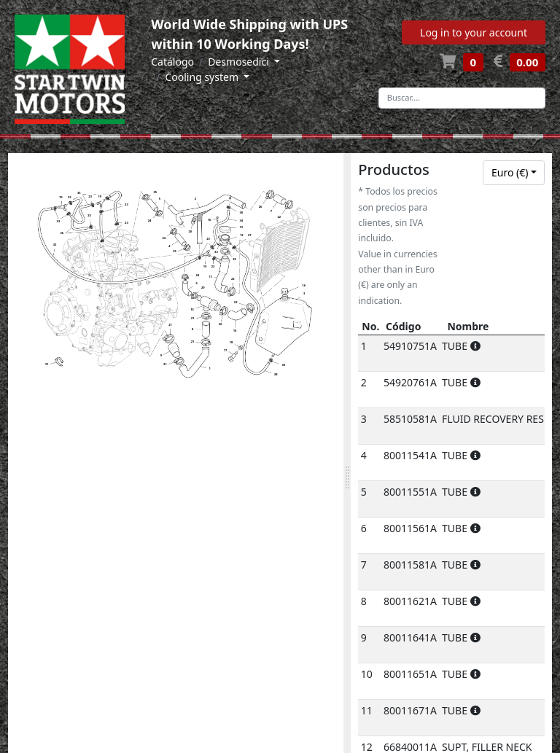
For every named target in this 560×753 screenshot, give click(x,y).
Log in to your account (474, 32)
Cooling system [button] (203, 77)
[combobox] (514, 173)
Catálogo (172, 62)
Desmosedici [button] (240, 62)
